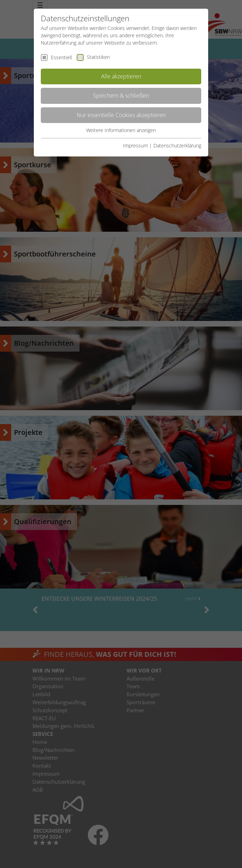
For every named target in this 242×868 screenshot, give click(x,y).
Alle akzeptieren (121, 76)
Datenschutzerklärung (177, 145)
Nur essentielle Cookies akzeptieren (121, 115)
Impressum (135, 145)
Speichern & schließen (121, 95)
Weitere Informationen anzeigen (121, 130)
